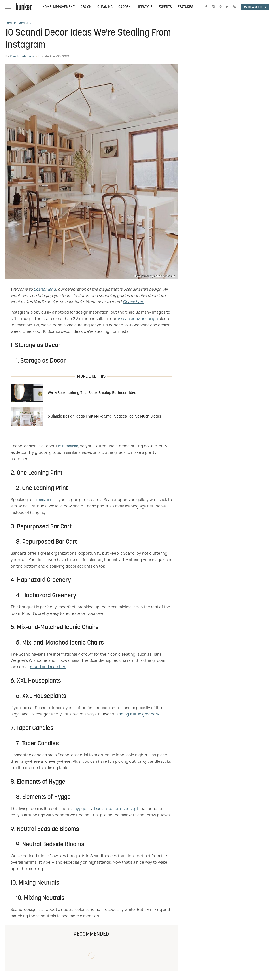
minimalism (68, 446)
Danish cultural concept (116, 809)
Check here (133, 302)
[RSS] (234, 7)
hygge (80, 809)
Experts (165, 7)
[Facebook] (206, 7)
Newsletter (255, 7)
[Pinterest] (220, 7)
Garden (125, 7)
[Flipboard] (227, 7)
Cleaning (105, 7)
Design (86, 7)
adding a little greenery (138, 714)
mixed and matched (48, 667)
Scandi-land (45, 289)
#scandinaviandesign (138, 319)
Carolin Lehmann (22, 57)
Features (185, 7)
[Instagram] (213, 7)
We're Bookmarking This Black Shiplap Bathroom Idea (92, 393)
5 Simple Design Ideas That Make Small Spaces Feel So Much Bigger (104, 417)
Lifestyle (145, 7)
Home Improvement (59, 7)
